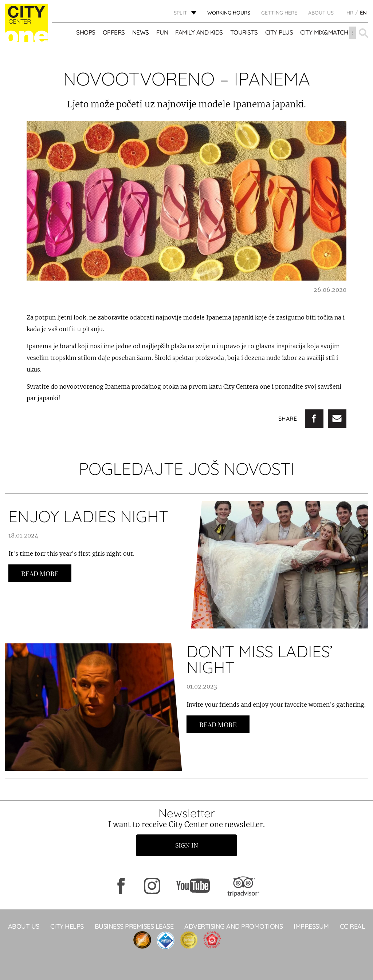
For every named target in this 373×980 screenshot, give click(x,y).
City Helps (67, 926)
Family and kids (199, 33)
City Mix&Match (324, 33)
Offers (114, 33)
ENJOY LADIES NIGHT (88, 516)
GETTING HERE (279, 13)
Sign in (187, 845)
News (141, 33)
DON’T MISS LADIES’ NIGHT (260, 659)
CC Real (353, 926)
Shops (86, 33)
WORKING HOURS (229, 13)
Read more (40, 574)
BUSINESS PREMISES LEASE (134, 926)
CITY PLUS (279, 33)
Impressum (311, 926)
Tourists (244, 33)
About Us (321, 13)
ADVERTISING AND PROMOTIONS (233, 926)
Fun (162, 33)
